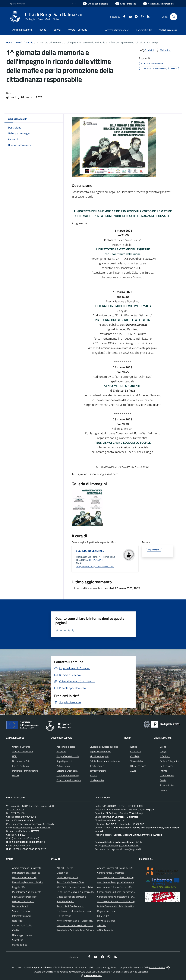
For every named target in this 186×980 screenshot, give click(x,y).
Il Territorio (165, 756)
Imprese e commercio (100, 751)
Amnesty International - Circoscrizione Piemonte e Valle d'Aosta (88, 921)
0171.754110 (18, 813)
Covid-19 (135, 756)
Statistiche (18, 940)
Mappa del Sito (20, 945)
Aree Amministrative (23, 751)
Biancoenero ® (105, 972)
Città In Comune (157, 967)
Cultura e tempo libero (68, 775)
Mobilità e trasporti (99, 756)
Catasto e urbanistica (67, 771)
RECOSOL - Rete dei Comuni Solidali (75, 887)
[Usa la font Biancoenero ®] (96, 4)
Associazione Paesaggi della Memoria (116, 882)
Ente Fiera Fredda (65, 901)
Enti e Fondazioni (21, 766)
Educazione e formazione (69, 780)
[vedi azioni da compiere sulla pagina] (163, 50)
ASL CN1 (102, 925)
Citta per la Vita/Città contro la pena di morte (79, 925)
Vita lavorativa (97, 780)
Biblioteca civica (138, 766)
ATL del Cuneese (65, 868)
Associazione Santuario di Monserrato (116, 901)
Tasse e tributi (137, 761)
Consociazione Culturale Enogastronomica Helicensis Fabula (127, 892)
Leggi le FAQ (18, 887)
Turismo (94, 775)
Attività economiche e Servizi (167, 775)
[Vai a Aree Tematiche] (126, 4)
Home (9, 42)
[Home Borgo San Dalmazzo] (46, 17)
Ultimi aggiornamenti (23, 935)
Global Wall (62, 873)
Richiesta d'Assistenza (23, 901)
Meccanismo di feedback (24, 877)
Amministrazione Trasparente (27, 868)
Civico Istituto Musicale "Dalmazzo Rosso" (77, 892)
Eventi (163, 747)
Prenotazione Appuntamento (27, 892)
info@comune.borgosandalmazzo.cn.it (95, 566)
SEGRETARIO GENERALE (90, 551)
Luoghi (163, 751)
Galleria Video (167, 766)
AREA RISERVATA (91, 975)
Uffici (15, 756)
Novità (19, 42)
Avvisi (133, 771)
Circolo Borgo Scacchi (67, 877)
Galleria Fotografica (169, 761)
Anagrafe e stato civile (68, 756)
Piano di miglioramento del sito (28, 882)
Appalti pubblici (64, 761)
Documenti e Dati (21, 761)
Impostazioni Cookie (22, 925)
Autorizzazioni (63, 766)
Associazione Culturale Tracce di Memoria (118, 887)
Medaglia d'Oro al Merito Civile (42, 19)
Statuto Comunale (21, 911)
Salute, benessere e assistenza (105, 761)
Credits (16, 930)
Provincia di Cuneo (106, 921)
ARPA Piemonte (105, 930)
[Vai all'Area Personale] (158, 4)
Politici (15, 775)
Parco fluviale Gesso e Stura (70, 882)
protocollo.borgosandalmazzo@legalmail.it (34, 824)
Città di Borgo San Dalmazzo (54, 14)
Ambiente (61, 751)
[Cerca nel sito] (173, 17)
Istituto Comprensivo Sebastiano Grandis (117, 906)
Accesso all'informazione (117, 30)
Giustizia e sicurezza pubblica (104, 747)
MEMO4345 (103, 916)
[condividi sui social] (147, 50)
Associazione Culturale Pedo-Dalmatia (75, 930)
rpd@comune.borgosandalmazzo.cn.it (120, 846)
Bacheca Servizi (20, 906)
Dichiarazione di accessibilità (26, 873)
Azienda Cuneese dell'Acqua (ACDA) (115, 868)
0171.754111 (17, 810)
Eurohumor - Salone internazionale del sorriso (79, 911)
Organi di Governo (21, 747)
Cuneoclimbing (64, 916)
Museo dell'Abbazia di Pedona (71, 897)
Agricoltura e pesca (66, 747)
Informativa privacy (22, 916)
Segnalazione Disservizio (24, 897)
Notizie (29, 42)
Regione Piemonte (106, 911)
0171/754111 (96, 560)
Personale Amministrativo (25, 771)
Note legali (18, 921)
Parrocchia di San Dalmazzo (70, 906)
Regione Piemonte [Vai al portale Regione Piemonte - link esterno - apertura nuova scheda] (17, 4)
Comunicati (136, 751)
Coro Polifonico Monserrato (111, 873)
